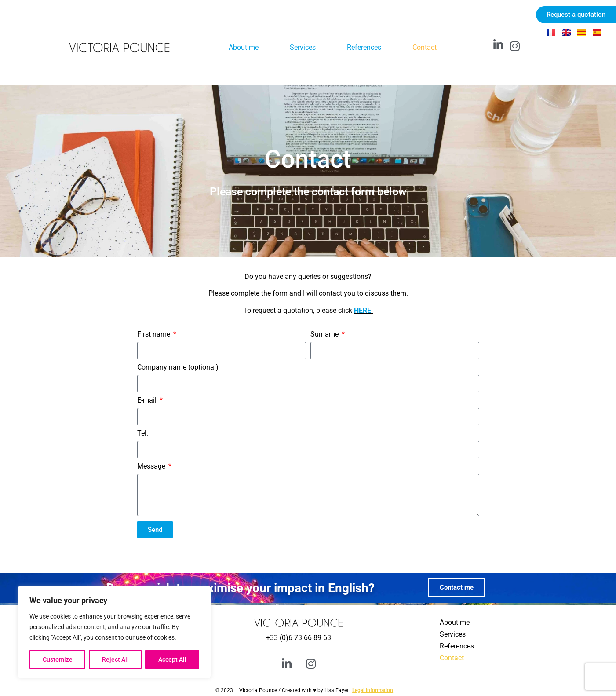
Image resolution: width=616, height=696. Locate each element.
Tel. (143, 434)
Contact (425, 47)
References (364, 47)
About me (244, 47)
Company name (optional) (178, 368)
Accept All (172, 659)
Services (303, 47)
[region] (114, 632)
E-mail (148, 401)
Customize (58, 659)
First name (155, 335)
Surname (325, 335)
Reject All (115, 659)
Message (152, 467)
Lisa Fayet (337, 690)
